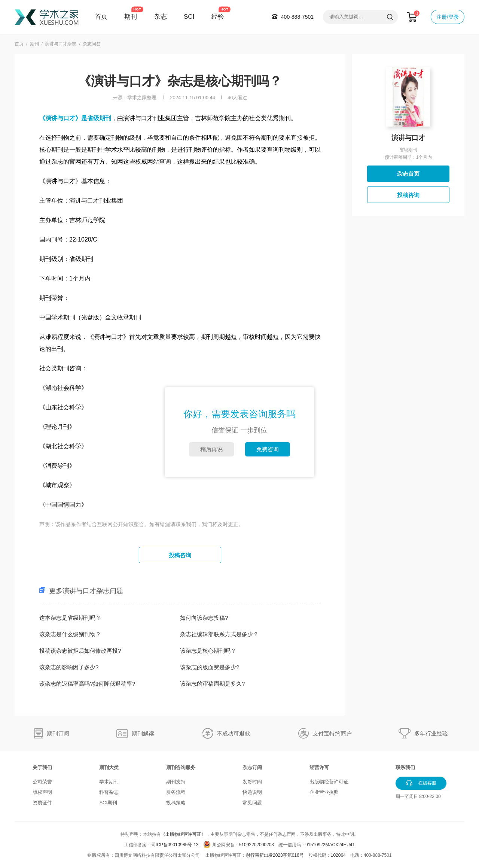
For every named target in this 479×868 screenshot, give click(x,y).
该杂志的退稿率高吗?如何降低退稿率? (87, 684)
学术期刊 (109, 782)
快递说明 (252, 792)
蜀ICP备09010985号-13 (175, 845)
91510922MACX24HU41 (330, 845)
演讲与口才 (408, 138)
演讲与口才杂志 (61, 44)
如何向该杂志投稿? (204, 618)
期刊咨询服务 (181, 767)
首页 (101, 17)
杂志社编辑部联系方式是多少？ (219, 634)
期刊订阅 (58, 733)
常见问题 (252, 803)
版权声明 (42, 792)
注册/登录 (448, 17)
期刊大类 (109, 767)
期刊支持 (176, 782)
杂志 (161, 17)
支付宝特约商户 (332, 733)
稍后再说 (211, 449)
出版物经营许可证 (329, 782)
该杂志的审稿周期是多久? (212, 684)
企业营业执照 (324, 792)
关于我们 (42, 767)
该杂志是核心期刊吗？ (208, 651)
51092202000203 (257, 845)
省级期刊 (408, 150)
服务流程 (176, 792)
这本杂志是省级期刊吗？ (70, 618)
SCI (189, 17)
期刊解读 (143, 733)
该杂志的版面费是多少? (210, 667)
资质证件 (42, 803)
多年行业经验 (431, 733)
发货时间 (252, 782)
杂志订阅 (252, 767)
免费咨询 (268, 449)
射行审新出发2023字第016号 (275, 855)
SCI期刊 (108, 803)
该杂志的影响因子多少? (69, 667)
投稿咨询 (180, 555)
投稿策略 (176, 803)
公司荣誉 (42, 782)
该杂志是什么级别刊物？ (70, 634)
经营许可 (319, 767)
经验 (218, 17)
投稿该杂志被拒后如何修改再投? (80, 651)
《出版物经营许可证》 (183, 834)
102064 (338, 855)
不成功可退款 (234, 733)
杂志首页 (408, 174)
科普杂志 (109, 792)
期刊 (131, 17)
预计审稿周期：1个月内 (408, 157)
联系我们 (405, 767)
